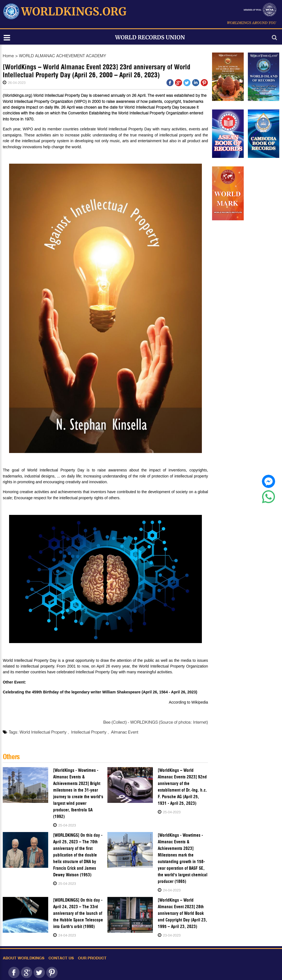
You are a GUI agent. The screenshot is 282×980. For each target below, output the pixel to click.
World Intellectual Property (44, 732)
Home (8, 56)
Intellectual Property (89, 732)
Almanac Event (125, 732)
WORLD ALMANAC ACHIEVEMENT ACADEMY (63, 56)
